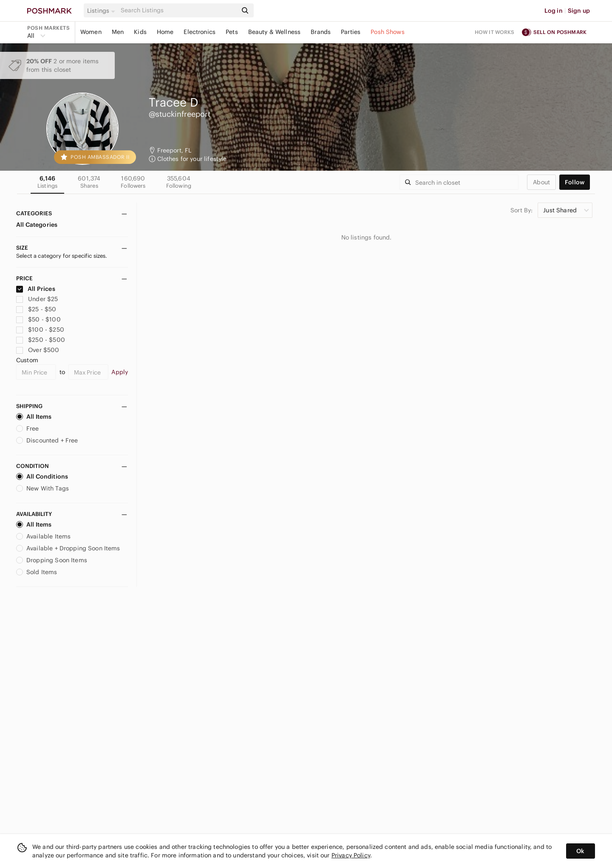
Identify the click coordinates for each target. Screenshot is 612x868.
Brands (321, 32)
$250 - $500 (41, 340)
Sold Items (37, 572)
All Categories (37, 225)
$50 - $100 (38, 319)
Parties (351, 32)
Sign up (579, 11)
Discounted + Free (47, 440)
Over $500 (38, 350)
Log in (554, 11)
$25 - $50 (36, 309)
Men (118, 32)
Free (28, 428)
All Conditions (42, 476)
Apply (120, 372)
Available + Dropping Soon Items (68, 548)
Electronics (200, 32)
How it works (495, 32)
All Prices (36, 289)
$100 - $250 (40, 330)
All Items (34, 417)
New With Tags (42, 488)
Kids (140, 32)
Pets (232, 32)
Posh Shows (388, 32)
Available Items (43, 536)
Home (165, 32)
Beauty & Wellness (275, 32)
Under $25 (37, 299)
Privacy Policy (351, 855)
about (541, 182)
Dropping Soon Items (52, 560)
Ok (580, 851)
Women (91, 32)
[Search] (178, 10)
